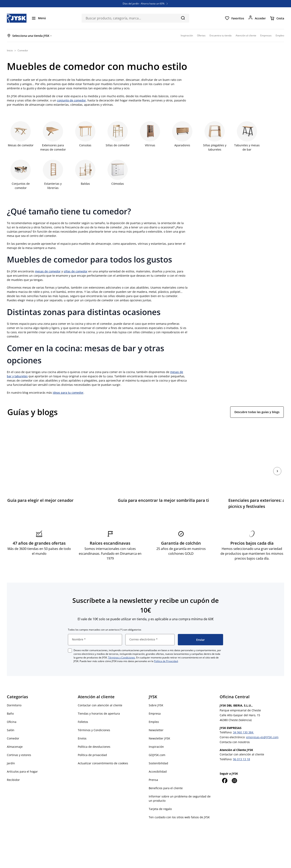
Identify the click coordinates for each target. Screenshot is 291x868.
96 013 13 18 (241, 748)
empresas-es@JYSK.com (262, 726)
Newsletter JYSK (159, 727)
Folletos (83, 710)
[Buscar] (183, 18)
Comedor (13, 727)
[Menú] (39, 18)
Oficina (12, 710)
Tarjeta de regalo (160, 797)
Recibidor (13, 768)
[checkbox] (70, 639)
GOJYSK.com (157, 743)
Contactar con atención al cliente (100, 694)
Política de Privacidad (166, 650)
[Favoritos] (234, 18)
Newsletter (156, 719)
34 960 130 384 (244, 721)
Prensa (153, 768)
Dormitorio (14, 694)
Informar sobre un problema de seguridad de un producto (180, 787)
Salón (11, 719)
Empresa (155, 702)
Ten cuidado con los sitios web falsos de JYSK (179, 806)
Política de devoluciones (94, 735)
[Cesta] (277, 18)
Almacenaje (15, 735)
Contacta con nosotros (235, 730)
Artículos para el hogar (22, 760)
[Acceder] (257, 18)
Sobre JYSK (156, 694)
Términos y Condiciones (122, 646)
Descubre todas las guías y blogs (257, 412)
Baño (10, 702)
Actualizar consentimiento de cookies (103, 752)
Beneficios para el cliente (166, 777)
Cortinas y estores (19, 743)
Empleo (154, 710)
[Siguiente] (277, 465)
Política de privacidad (92, 743)
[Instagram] (234, 769)
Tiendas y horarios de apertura (99, 702)
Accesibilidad (158, 760)
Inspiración (156, 735)
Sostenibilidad (158, 752)
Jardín (11, 752)
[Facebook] (225, 769)
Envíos (82, 727)
